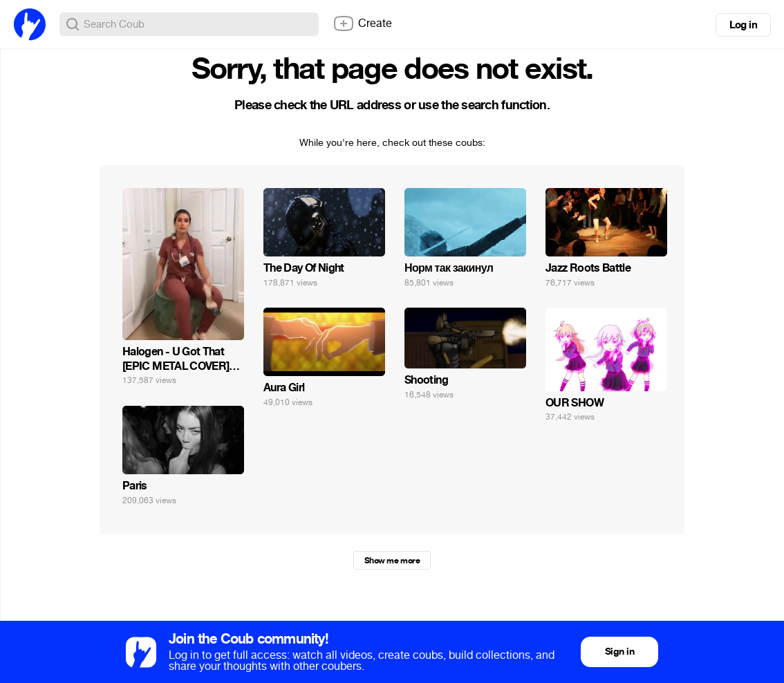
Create (362, 24)
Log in (743, 25)
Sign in (619, 652)
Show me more (392, 561)
